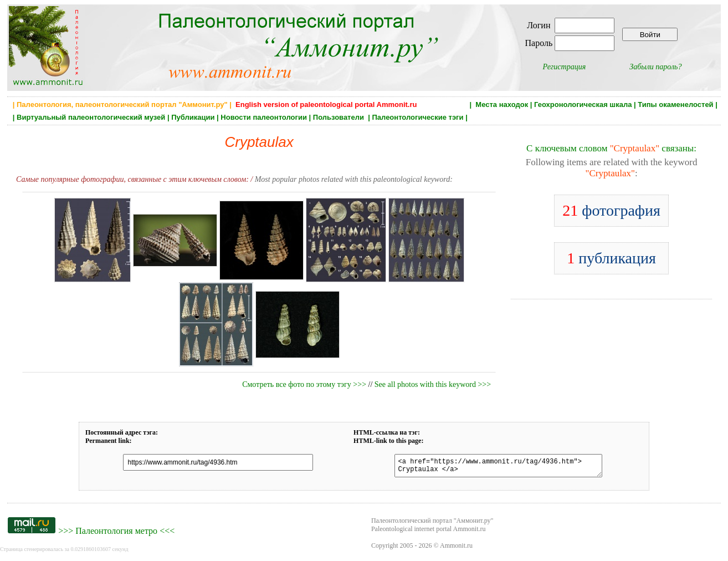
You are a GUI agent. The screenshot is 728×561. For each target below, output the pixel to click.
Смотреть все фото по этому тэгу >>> (304, 384)
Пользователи (340, 117)
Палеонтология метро (116, 534)
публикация (611, 258)
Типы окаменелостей (675, 104)
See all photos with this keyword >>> (433, 384)
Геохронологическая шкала (583, 104)
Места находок (502, 104)
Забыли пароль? (655, 67)
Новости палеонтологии (264, 117)
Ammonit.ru (456, 549)
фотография (611, 210)
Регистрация (565, 67)
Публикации (193, 117)
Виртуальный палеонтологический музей (91, 117)
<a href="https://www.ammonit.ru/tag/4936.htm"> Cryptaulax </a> (492, 467)
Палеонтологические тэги (417, 117)
